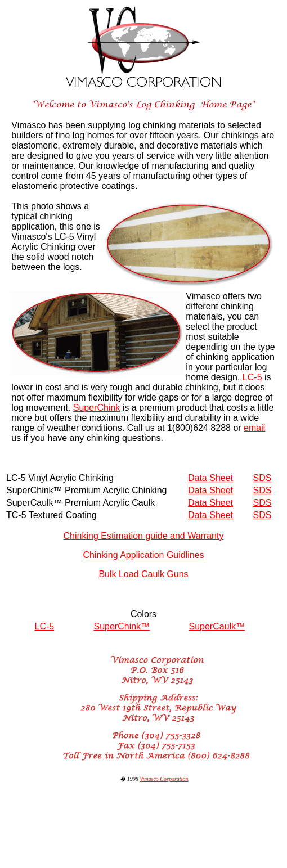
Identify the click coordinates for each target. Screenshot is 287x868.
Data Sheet (210, 478)
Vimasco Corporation (164, 779)
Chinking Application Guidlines (143, 555)
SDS (263, 478)
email (254, 428)
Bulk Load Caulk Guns (143, 574)
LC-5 (252, 377)
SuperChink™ (122, 626)
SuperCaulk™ (217, 626)
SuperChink (97, 408)
